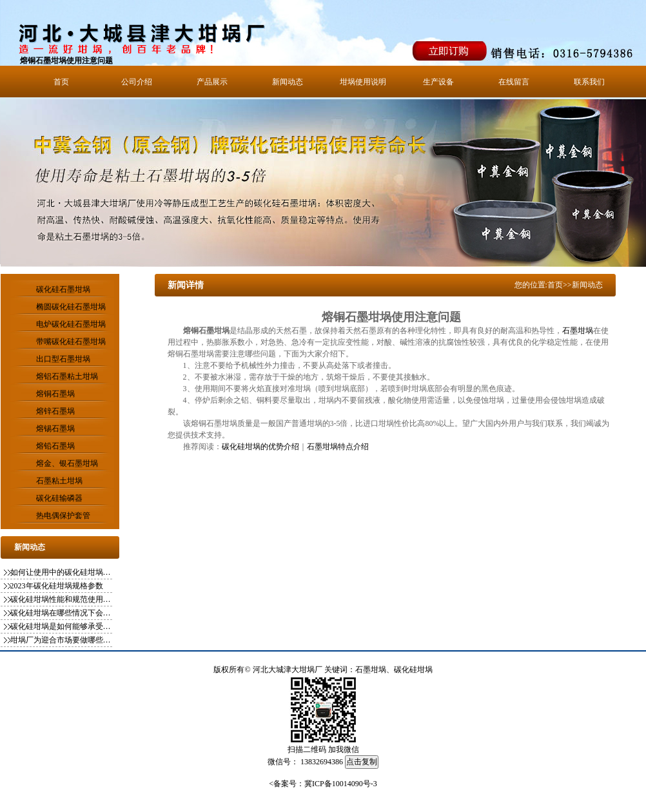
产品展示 (212, 82)
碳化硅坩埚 (413, 670)
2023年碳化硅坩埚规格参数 (57, 586)
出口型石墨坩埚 (63, 359)
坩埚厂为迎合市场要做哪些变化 (62, 640)
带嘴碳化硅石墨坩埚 (71, 342)
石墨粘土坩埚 (59, 481)
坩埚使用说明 (363, 82)
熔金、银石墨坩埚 (67, 463)
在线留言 (514, 82)
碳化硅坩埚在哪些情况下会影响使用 (62, 613)
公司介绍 (137, 82)
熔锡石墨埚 (55, 429)
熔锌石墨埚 (55, 411)
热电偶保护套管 (63, 516)
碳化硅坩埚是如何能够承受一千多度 (62, 626)
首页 (61, 82)
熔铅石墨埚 (55, 446)
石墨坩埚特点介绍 (338, 447)
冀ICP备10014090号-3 (341, 784)
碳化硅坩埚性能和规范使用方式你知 (62, 599)
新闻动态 (288, 82)
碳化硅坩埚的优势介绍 (260, 447)
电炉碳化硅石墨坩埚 (71, 324)
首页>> (560, 285)
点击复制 (362, 762)
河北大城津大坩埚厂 (288, 670)
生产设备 (438, 82)
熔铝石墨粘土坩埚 (67, 376)
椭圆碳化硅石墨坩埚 (71, 307)
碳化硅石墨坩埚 (63, 289)
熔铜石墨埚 (55, 394)
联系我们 (589, 82)
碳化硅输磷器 (59, 498)
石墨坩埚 (578, 331)
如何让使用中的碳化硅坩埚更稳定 (62, 572)
